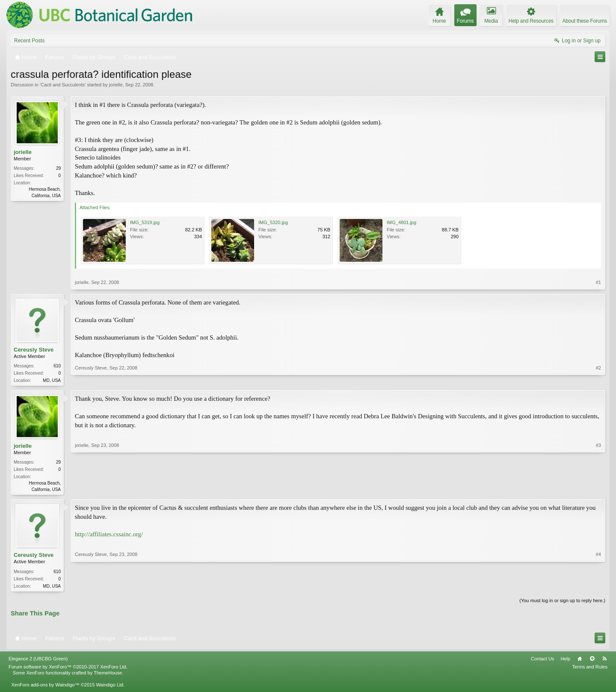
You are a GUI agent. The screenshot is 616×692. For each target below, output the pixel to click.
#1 (598, 282)
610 (57, 366)
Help (565, 661)
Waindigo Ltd (110, 687)
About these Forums (585, 21)
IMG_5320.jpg (273, 222)
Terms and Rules (590, 669)
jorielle (116, 85)
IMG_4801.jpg (401, 222)
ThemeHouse (108, 675)
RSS (604, 661)
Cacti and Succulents (63, 85)
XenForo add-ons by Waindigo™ (45, 687)
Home (580, 661)
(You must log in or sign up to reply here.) (562, 603)
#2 (598, 379)
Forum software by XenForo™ (68, 669)
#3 (598, 489)
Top (592, 661)
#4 (598, 586)
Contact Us (542, 661)
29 (58, 168)
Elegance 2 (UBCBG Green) (38, 661)
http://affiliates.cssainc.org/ (109, 536)
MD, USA (52, 380)
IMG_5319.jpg (145, 222)
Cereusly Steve (34, 350)
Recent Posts (29, 41)
